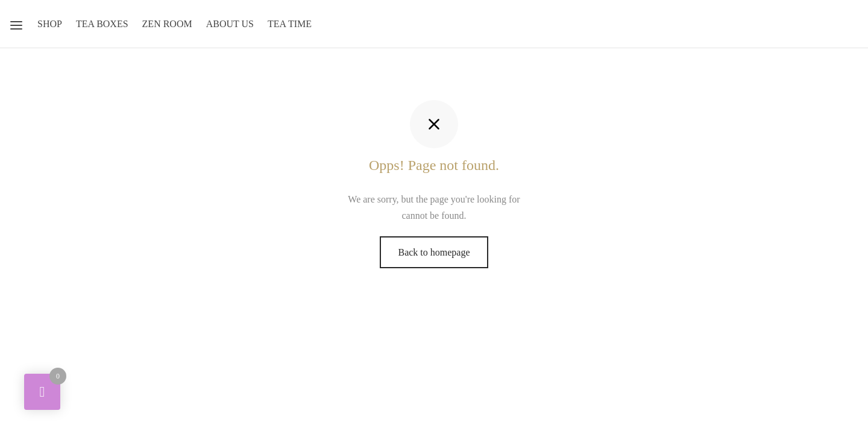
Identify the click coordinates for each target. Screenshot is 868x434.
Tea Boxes (102, 24)
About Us (230, 24)
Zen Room (167, 24)
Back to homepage (434, 252)
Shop (50, 24)
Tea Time (290, 24)
